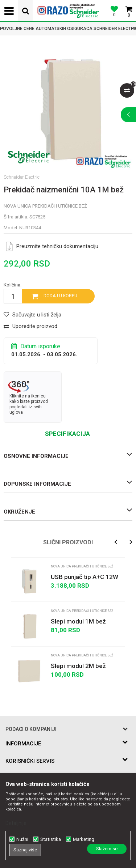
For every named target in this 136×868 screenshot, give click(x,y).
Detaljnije (16, 823)
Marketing (84, 839)
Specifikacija (67, 434)
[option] (68, 29)
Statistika (51, 839)
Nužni (22, 839)
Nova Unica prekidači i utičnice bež (45, 206)
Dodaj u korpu (60, 296)
